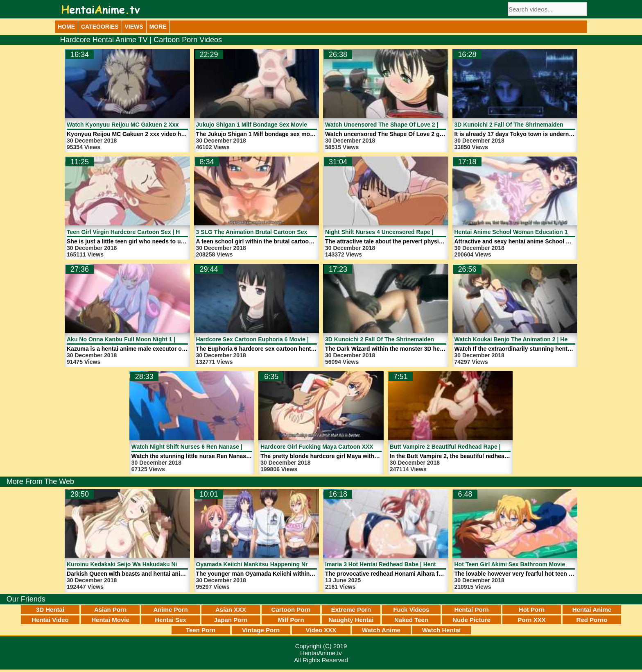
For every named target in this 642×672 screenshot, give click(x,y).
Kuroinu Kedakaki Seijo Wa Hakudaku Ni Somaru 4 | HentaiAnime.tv (159, 564)
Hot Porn (532, 610)
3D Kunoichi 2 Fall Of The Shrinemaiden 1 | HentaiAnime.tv (405, 339)
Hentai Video (50, 620)
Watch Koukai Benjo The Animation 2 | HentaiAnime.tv (528, 339)
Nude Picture (471, 620)
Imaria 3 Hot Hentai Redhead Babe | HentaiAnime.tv (395, 564)
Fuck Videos (411, 610)
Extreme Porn (351, 610)
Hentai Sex (171, 620)
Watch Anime (381, 630)
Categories (100, 27)
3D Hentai (50, 610)
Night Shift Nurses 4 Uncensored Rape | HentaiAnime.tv (401, 232)
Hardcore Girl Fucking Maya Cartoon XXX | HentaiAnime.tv (340, 447)
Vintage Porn (261, 630)
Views (134, 27)
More (158, 27)
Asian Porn (110, 610)
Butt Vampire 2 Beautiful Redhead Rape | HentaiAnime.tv (467, 447)
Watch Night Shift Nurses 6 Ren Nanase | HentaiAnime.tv (209, 447)
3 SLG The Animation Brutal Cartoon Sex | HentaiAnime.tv (275, 232)
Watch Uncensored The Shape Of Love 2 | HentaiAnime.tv (403, 125)
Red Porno (592, 620)
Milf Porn (291, 620)
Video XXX (321, 630)
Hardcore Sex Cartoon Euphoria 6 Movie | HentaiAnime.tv (274, 339)
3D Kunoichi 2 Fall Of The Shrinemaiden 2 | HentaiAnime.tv (535, 125)
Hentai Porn (471, 610)
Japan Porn (231, 620)
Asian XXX (231, 610)
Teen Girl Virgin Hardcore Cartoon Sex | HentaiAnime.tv (142, 232)
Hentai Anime (592, 610)
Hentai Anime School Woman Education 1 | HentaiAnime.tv (535, 232)
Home (66, 27)
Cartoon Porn (291, 610)
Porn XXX (531, 620)
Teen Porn (201, 630)
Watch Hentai (441, 630)
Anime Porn (170, 610)
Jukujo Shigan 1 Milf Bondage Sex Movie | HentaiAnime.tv (275, 125)
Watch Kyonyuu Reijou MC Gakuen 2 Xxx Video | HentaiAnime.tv (155, 125)
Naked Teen (411, 620)
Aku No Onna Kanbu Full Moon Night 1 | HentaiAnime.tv (143, 339)
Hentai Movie (110, 620)
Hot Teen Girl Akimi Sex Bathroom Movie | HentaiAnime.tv (533, 564)
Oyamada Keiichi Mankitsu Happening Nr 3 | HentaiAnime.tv (278, 564)
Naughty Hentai (351, 620)
